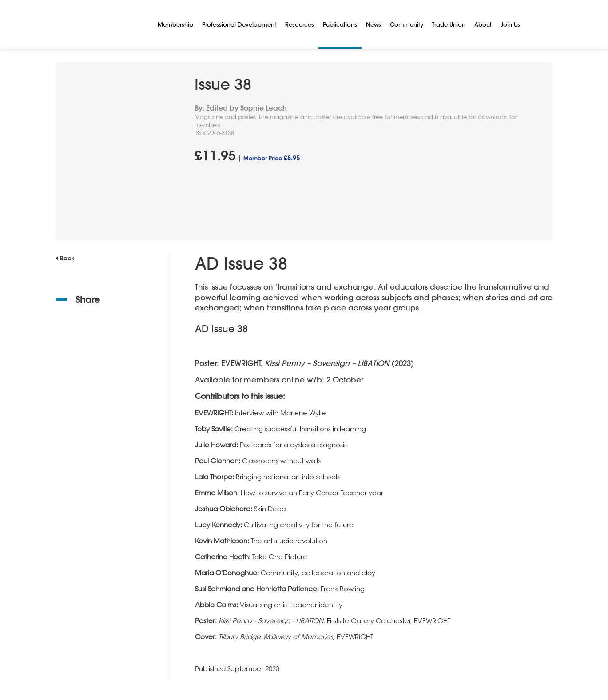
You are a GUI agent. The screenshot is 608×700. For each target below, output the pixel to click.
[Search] (535, 24)
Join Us (510, 24)
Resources (300, 24)
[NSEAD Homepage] (100, 24)
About (483, 24)
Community (407, 24)
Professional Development (239, 24)
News (374, 24)
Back (67, 258)
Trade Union (449, 24)
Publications (340, 24)
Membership (175, 24)
